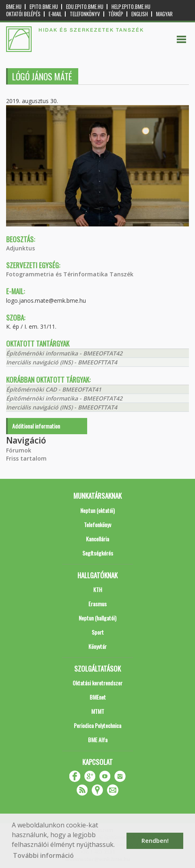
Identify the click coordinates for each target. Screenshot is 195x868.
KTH (98, 589)
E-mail (55, 14)
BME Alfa (98, 740)
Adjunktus (20, 248)
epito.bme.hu (44, 7)
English (140, 14)
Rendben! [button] (155, 841)
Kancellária (97, 539)
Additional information (36, 426)
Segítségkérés (98, 553)
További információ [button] (43, 855)
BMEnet (98, 697)
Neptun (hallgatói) (97, 618)
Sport (98, 632)
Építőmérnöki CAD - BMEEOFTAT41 (54, 389)
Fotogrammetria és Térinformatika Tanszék (70, 274)
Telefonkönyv (85, 14)
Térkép (116, 14)
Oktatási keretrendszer (97, 683)
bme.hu (14, 7)
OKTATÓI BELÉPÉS (23, 14)
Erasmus (97, 604)
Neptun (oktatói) (97, 510)
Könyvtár (97, 646)
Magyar (164, 14)
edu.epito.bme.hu (85, 7)
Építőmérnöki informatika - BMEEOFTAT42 (64, 353)
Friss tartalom (26, 458)
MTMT (98, 711)
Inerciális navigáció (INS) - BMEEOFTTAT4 (62, 362)
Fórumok (19, 450)
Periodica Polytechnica (97, 725)
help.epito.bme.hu (131, 7)
